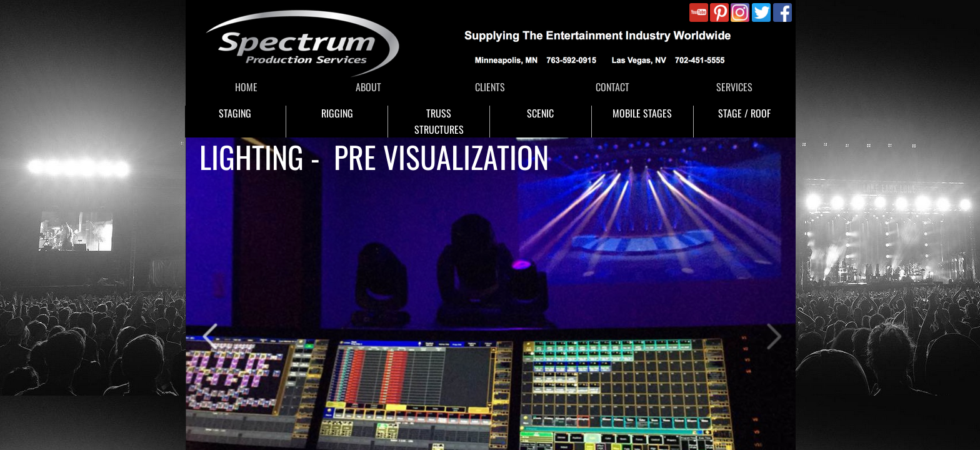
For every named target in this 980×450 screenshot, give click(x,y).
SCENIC (540, 113)
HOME (246, 87)
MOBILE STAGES (642, 113)
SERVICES (734, 87)
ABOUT (368, 87)
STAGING (235, 113)
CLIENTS (490, 87)
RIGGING (337, 113)
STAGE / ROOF (744, 113)
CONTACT (612, 87)
